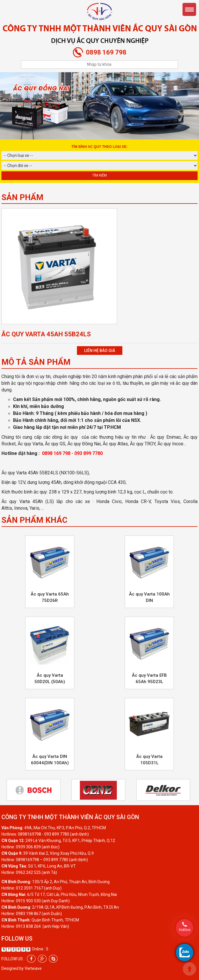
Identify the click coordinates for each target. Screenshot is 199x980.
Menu (189, 9)
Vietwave (33, 968)
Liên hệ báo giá (100, 351)
